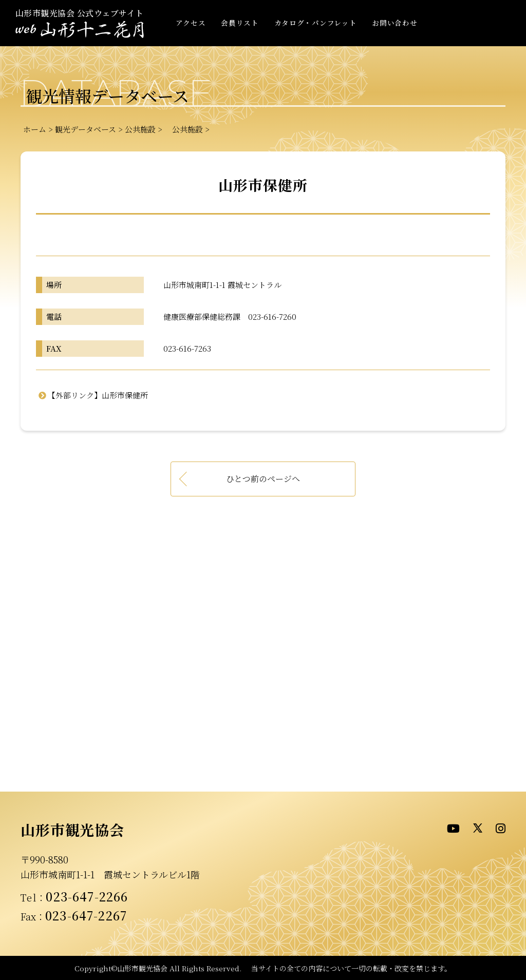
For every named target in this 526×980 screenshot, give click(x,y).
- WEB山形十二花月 (80, 30)
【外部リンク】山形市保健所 (98, 395)
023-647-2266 (87, 896)
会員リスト (240, 23)
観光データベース (86, 129)
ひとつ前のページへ (263, 479)
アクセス (191, 23)
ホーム (35, 129)
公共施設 (140, 129)
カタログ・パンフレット (315, 23)
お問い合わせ (394, 23)
